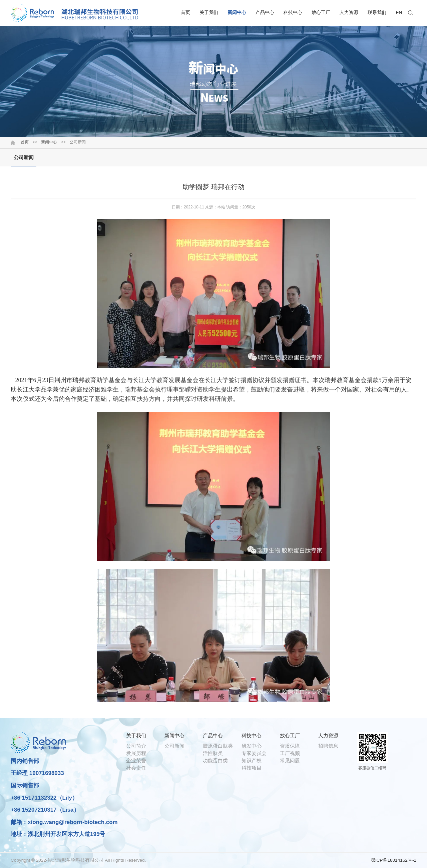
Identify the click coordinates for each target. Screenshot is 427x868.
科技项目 (252, 768)
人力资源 (349, 13)
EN (399, 13)
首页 (185, 13)
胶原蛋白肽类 (218, 746)
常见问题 (290, 760)
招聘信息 (328, 746)
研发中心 (252, 746)
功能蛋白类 (215, 760)
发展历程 (136, 753)
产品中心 (265, 13)
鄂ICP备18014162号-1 (393, 860)
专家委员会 (254, 753)
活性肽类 (213, 753)
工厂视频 (290, 753)
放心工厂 (321, 13)
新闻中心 (237, 13)
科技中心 (293, 13)
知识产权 (252, 760)
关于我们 (209, 13)
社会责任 (136, 768)
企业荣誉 (136, 760)
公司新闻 (78, 142)
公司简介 (136, 746)
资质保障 (290, 746)
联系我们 (377, 13)
